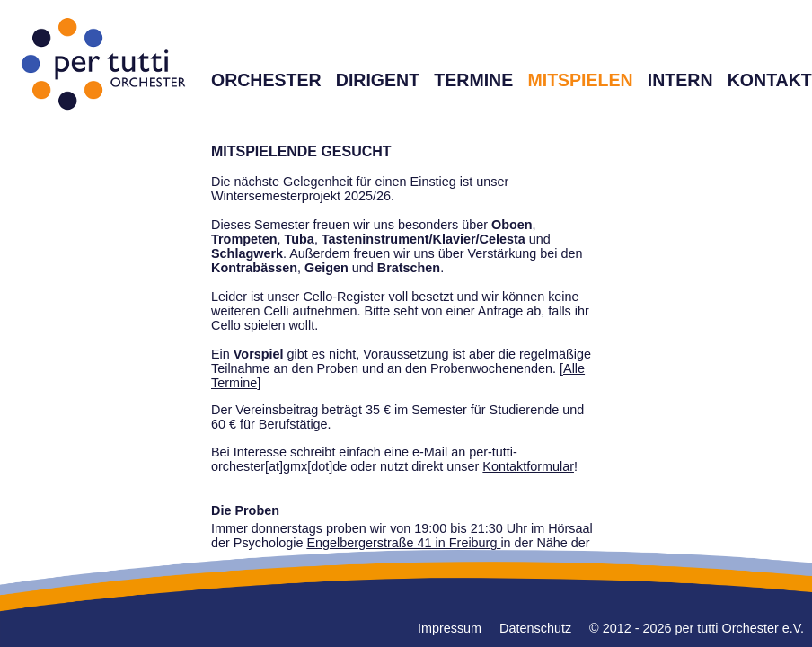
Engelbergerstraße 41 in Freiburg (403, 543)
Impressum (450, 628)
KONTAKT (770, 80)
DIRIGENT (378, 80)
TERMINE (473, 80)
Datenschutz (535, 628)
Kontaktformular (528, 466)
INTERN (680, 80)
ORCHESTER (266, 80)
